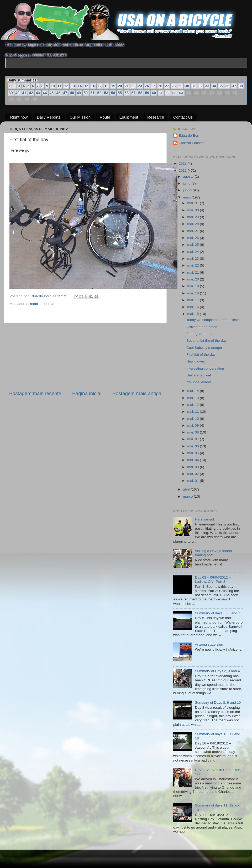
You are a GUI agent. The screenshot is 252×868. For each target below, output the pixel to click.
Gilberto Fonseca (192, 143)
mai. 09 (193, 425)
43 (38, 93)
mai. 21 (193, 272)
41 (24, 93)
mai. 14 (193, 391)
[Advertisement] (85, 357)
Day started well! (199, 375)
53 (106, 93)
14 (80, 86)
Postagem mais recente (35, 393)
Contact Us (183, 117)
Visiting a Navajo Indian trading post (213, 553)
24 (147, 86)
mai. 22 (193, 265)
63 (174, 93)
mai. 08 (193, 432)
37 (234, 86)
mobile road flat (42, 303)
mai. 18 (193, 293)
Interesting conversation (205, 368)
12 (66, 86)
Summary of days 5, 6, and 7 (217, 613)
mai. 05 (193, 453)
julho (187, 183)
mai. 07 (193, 439)
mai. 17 (193, 300)
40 (18, 93)
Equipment (129, 117)
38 (241, 86)
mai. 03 (193, 467)
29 (180, 86)
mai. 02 (193, 474)
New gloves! (196, 361)
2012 (183, 170)
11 (60, 86)
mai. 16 (193, 307)
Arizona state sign (209, 644)
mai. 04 (193, 460)
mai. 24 (193, 252)
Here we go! (204, 519)
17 (100, 86)
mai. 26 (193, 238)
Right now (19, 117)
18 (107, 86)
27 (167, 86)
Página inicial (87, 393)
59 (147, 93)
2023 (183, 163)
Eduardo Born (41, 296)
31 (194, 86)
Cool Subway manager (204, 348)
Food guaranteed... (201, 334)
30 (187, 86)
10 (53, 86)
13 (73, 86)
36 (227, 86)
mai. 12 (193, 405)
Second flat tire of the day (206, 341)
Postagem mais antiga (137, 393)
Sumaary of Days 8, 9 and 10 (218, 703)
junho (188, 190)
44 (45, 93)
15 (86, 86)
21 (127, 86)
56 (127, 93)
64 (181, 93)
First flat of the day (201, 354)
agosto (189, 177)
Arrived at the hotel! (202, 327)
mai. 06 (193, 446)
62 (167, 93)
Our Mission (80, 117)
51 (93, 93)
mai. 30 (193, 210)
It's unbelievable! (199, 382)
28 (174, 86)
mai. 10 (193, 418)
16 (93, 86)
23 (140, 86)
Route (105, 117)
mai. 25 (193, 245)
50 (86, 93)
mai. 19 (193, 286)
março (188, 496)
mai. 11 (193, 412)
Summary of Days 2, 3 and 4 (217, 671)
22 (133, 86)
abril (187, 489)
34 (214, 86)
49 (79, 93)
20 (120, 86)
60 (154, 93)
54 (113, 93)
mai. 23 (193, 259)
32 (201, 86)
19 (113, 86)
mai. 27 (193, 231)
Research (156, 117)
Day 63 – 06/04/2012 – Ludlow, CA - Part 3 (213, 579)
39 (11, 93)
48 (72, 93)
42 (31, 93)
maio (187, 197)
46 (59, 93)
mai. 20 (193, 279)
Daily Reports (49, 117)
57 (134, 93)
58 (140, 93)
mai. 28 (193, 224)
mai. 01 (193, 481)
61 (161, 93)
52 (99, 93)
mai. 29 (193, 217)
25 (154, 86)
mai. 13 (193, 398)
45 (52, 93)
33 (207, 86)
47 (65, 93)
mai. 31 (193, 203)
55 (120, 93)
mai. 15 (193, 314)
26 (160, 86)
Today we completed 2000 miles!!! (213, 320)
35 (221, 86)
